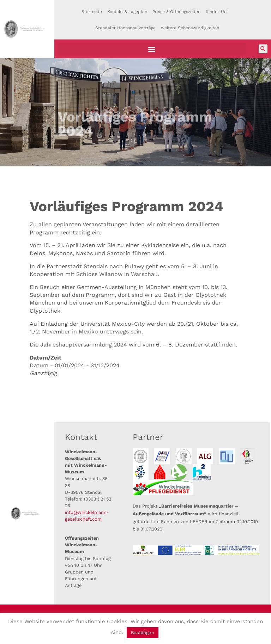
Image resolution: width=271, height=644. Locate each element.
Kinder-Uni (217, 12)
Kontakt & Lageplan (127, 12)
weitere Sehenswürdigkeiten (190, 28)
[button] (152, 49)
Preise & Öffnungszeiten (176, 12)
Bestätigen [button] (143, 633)
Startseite (92, 12)
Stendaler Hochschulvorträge (125, 28)
